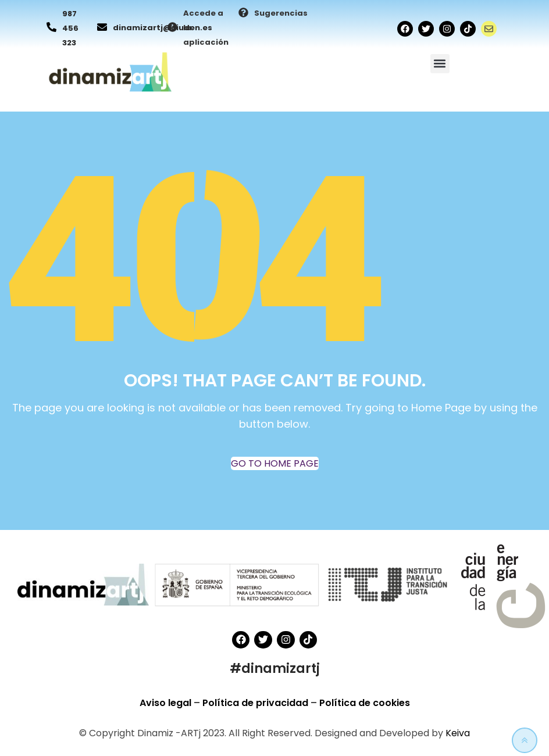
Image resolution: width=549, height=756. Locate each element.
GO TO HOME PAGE (275, 463)
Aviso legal (167, 703)
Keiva (458, 733)
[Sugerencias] (243, 13)
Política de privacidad (256, 703)
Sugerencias (281, 13)
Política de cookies (365, 703)
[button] (440, 64)
